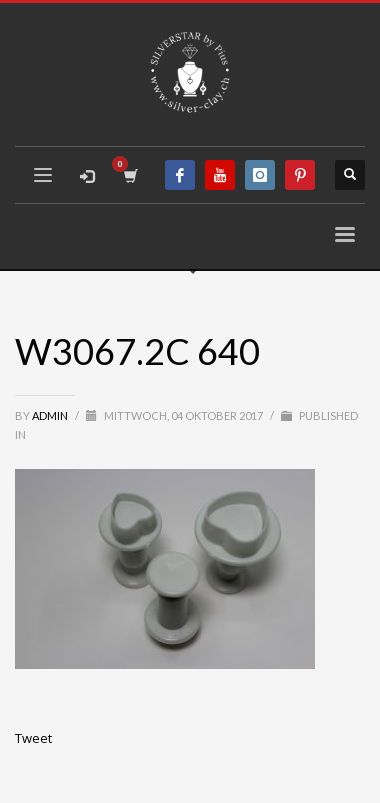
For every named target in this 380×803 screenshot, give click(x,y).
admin (51, 415)
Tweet (33, 738)
